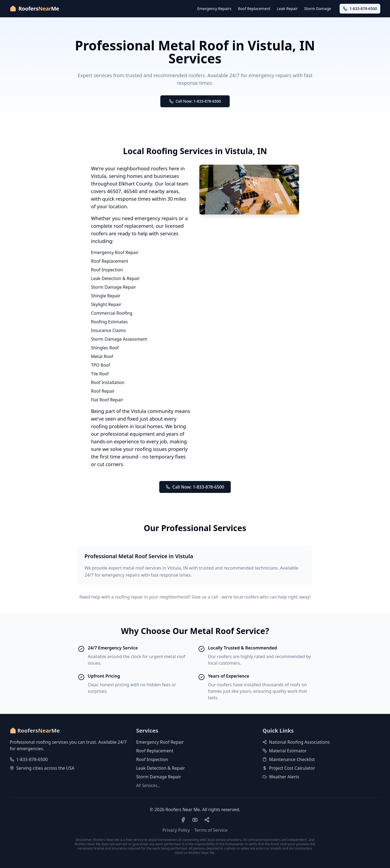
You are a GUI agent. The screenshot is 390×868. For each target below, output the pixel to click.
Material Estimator (285, 751)
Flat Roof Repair (107, 400)
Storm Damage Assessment (119, 339)
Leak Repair (287, 9)
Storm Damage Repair (113, 287)
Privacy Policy (176, 830)
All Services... (148, 785)
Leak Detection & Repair (115, 278)
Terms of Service (211, 830)
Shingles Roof (105, 348)
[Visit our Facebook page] (183, 820)
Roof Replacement (254, 9)
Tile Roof (100, 374)
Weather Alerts (281, 777)
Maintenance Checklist (289, 759)
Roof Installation (108, 382)
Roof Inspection (107, 270)
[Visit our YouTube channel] (195, 820)
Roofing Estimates (109, 322)
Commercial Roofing (112, 313)
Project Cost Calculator (289, 768)
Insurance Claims (108, 330)
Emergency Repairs (214, 9)
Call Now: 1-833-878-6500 (195, 101)
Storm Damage (318, 9)
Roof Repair (103, 391)
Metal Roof (102, 356)
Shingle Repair (106, 296)
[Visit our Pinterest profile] (207, 820)
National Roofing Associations (296, 742)
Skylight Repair (106, 304)
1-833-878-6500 (32, 759)
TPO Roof (100, 365)
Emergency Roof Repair (115, 252)
